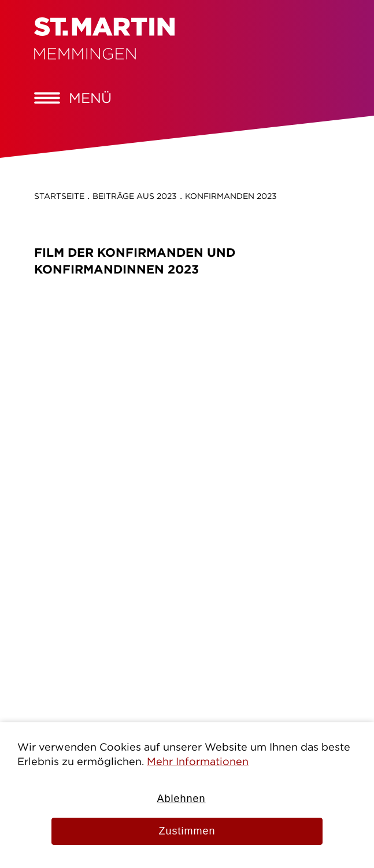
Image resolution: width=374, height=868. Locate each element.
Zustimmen (187, 831)
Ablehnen (181, 799)
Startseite (59, 196)
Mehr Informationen (198, 761)
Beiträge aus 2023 (135, 196)
